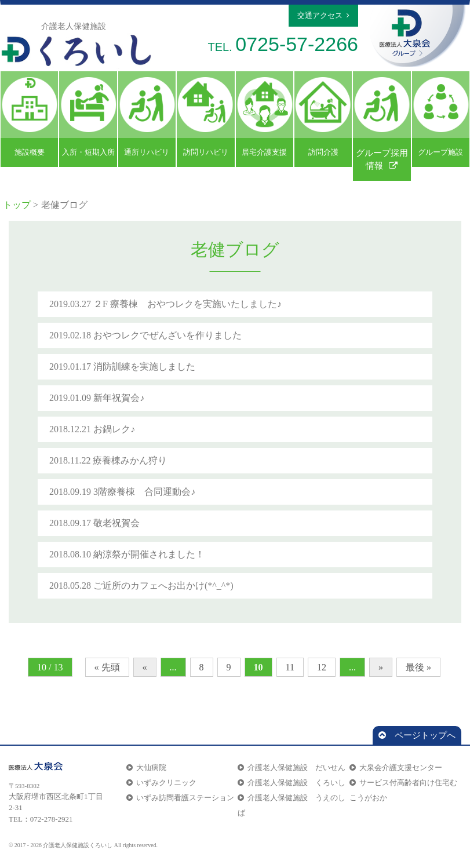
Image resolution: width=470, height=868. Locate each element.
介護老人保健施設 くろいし (292, 783)
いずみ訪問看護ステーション (180, 798)
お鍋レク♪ (114, 429)
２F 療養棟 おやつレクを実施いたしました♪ (187, 304)
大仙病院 (146, 767)
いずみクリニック (161, 783)
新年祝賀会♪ (119, 398)
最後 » (418, 667)
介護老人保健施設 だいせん (292, 767)
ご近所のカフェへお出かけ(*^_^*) (163, 586)
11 (290, 667)
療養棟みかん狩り (130, 460)
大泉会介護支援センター (396, 767)
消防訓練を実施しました (144, 366)
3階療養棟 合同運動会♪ (144, 492)
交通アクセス (323, 15)
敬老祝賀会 (116, 523)
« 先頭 (107, 667)
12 (322, 667)
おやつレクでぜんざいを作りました (167, 335)
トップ (17, 205)
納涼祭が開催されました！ (149, 554)
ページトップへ (417, 735)
